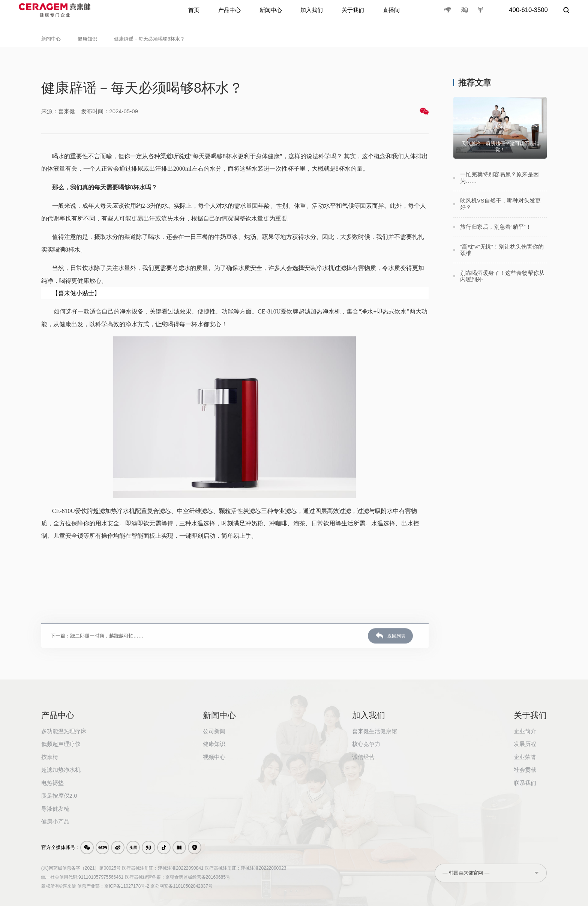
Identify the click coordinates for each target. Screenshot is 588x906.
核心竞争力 (366, 744)
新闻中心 (270, 16)
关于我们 (355, 16)
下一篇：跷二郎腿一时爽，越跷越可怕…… (97, 656)
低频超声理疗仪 (61, 744)
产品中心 (227, 16)
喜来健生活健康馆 (375, 731)
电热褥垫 (52, 783)
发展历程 (525, 744)
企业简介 (525, 731)
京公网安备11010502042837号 (181, 886)
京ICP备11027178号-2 (127, 886)
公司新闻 (214, 731)
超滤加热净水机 (61, 770)
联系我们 (525, 783)
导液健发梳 (55, 809)
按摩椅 (50, 757)
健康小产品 (55, 821)
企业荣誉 (525, 757)
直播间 (394, 16)
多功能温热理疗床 (64, 731)
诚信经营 (363, 757)
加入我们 (312, 16)
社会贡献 (525, 770)
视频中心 (214, 757)
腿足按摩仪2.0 (59, 796)
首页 (190, 16)
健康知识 (87, 39)
